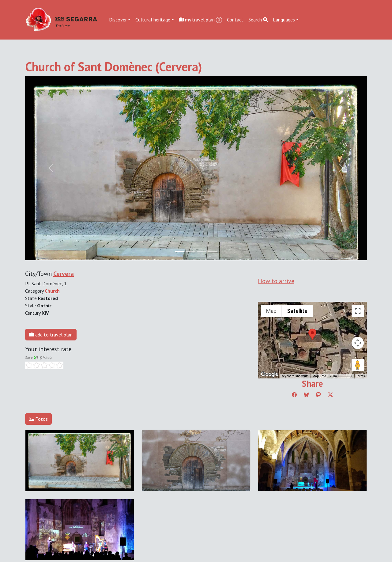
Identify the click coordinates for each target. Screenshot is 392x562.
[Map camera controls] (358, 343)
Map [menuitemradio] (271, 311)
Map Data (319, 376)
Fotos (38, 419)
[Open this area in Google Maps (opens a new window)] (269, 374)
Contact (235, 20)
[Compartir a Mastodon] (318, 395)
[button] (312, 334)
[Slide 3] (213, 252)
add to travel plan (51, 335)
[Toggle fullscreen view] (358, 311)
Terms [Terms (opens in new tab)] (361, 376)
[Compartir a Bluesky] (306, 395)
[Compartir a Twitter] (330, 395)
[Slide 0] (179, 252)
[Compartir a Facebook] (294, 395)
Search (258, 20)
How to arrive (276, 281)
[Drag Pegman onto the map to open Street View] (358, 365)
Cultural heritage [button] (153, 20)
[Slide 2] (202, 252)
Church (52, 291)
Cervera (64, 274)
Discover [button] (118, 20)
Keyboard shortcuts (295, 376)
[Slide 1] (190, 252)
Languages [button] (284, 20)
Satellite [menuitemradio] (297, 311)
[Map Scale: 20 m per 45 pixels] (341, 376)
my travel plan (200, 20)
